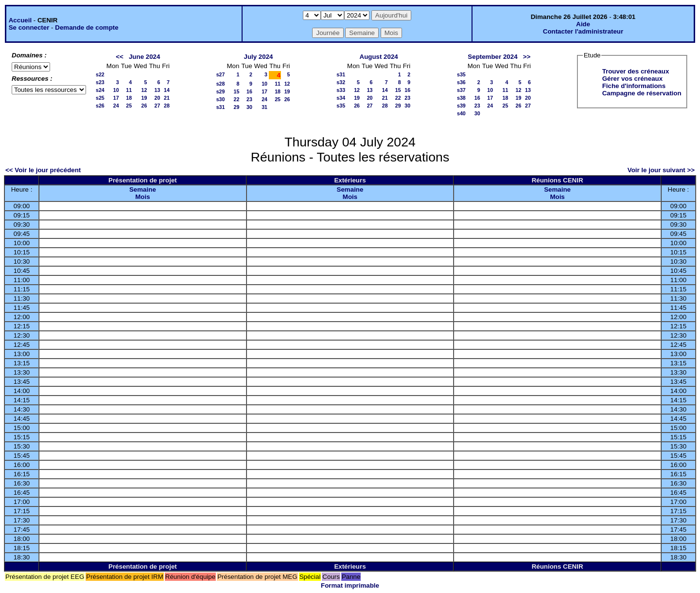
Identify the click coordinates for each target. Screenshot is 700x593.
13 (157, 90)
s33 (341, 90)
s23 (100, 82)
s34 (341, 98)
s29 (221, 91)
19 (144, 98)
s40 (461, 113)
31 (264, 107)
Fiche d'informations (634, 86)
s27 (221, 74)
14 (167, 90)
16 (249, 91)
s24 (100, 90)
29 (237, 107)
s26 (100, 106)
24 (116, 106)
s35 (341, 106)
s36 (461, 82)
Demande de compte (87, 27)
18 (129, 98)
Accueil (20, 20)
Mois (142, 197)
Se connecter (29, 27)
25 (129, 106)
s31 (221, 107)
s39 (461, 106)
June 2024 (144, 57)
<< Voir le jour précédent (43, 170)
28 (167, 106)
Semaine (143, 189)
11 (129, 90)
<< (120, 57)
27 (157, 106)
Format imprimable (350, 585)
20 (157, 98)
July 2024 (258, 57)
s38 (461, 98)
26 (144, 106)
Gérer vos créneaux (632, 79)
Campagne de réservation (642, 93)
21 (167, 98)
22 (237, 99)
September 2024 (492, 57)
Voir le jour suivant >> (661, 170)
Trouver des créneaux (636, 71)
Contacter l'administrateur (583, 31)
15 (237, 91)
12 (144, 90)
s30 (221, 99)
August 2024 (379, 57)
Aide (583, 24)
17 (116, 98)
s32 (341, 82)
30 (249, 107)
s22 (100, 74)
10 (116, 90)
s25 (100, 98)
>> (527, 57)
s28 (221, 84)
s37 (461, 90)
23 (249, 99)
